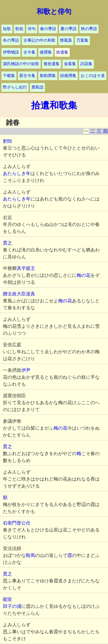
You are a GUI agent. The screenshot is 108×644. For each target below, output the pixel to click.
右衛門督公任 (17, 523)
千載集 (9, 76)
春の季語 (48, 29)
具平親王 (26, 268)
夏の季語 (69, 29)
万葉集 (82, 40)
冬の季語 (11, 40)
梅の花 (84, 275)
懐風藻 (66, 40)
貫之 (7, 243)
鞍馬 (31, 555)
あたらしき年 (17, 173)
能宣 (7, 599)
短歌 (7, 29)
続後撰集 (68, 76)
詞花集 (86, 64)
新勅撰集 (48, 76)
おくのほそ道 (93, 76)
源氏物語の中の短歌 (21, 64)
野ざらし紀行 (15, 87)
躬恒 (7, 141)
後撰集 (46, 52)
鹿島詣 (37, 87)
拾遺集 (62, 52)
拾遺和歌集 (54, 105)
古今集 (29, 52)
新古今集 (27, 76)
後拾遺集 (52, 64)
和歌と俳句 (54, 12)
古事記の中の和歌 (39, 40)
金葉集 (70, 64)
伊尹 (26, 370)
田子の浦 (12, 606)
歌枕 (19, 29)
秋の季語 (89, 29)
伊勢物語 (11, 52)
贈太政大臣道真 (19, 294)
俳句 (32, 29)
